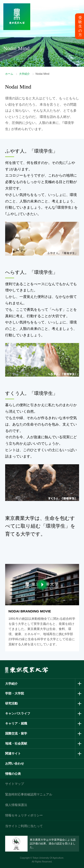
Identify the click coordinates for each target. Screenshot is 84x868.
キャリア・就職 (16, 723)
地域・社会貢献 (16, 743)
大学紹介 (24, 74)
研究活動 (11, 703)
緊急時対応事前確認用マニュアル (29, 794)
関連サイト (13, 753)
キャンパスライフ (18, 713)
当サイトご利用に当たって (24, 826)
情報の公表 (13, 774)
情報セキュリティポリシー (24, 815)
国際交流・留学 (16, 733)
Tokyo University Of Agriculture (48, 858)
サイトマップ (15, 784)
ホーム (9, 74)
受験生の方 (80, 26)
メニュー (76, 13)
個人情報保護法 (16, 805)
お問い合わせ (15, 763)
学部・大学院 (15, 693)
